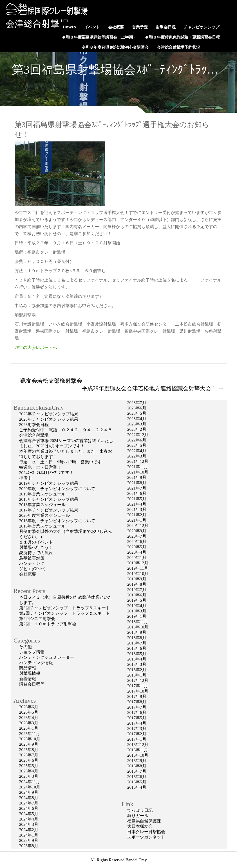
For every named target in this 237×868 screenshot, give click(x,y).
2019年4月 (137, 606)
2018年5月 (137, 654)
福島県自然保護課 (144, 821)
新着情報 (28, 679)
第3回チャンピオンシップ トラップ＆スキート (65, 608)
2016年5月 (137, 782)
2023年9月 (29, 840)
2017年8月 (137, 702)
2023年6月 (137, 408)
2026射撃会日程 (34, 425)
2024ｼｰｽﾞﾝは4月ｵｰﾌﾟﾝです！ (46, 473)
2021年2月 (137, 515)
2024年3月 (29, 824)
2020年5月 (137, 547)
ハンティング (32, 563)
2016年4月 (137, 787)
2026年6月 (29, 707)
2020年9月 (137, 531)
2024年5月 (29, 814)
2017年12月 (138, 680)
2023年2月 (137, 429)
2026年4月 (29, 718)
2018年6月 (137, 648)
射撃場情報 (30, 673)
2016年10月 (138, 755)
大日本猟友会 (140, 826)
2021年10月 (138, 472)
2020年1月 (137, 558)
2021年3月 (137, 509)
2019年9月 (137, 579)
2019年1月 (137, 616)
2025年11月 (30, 734)
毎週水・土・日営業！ (40, 467)
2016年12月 (138, 745)
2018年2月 (137, 670)
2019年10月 (138, 574)
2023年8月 (29, 846)
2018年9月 (137, 632)
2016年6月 (137, 777)
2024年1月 (29, 835)
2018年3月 (137, 664)
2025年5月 (29, 766)
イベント (92, 27)
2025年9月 (29, 744)
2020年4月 (137, 552)
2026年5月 (29, 712)
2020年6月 (137, 542)
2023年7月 (137, 403)
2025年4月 (29, 771)
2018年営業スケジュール (42, 505)
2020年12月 (138, 526)
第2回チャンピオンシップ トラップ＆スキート (65, 613)
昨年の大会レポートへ (36, 348)
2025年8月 (29, 750)
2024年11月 (30, 782)
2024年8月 (29, 798)
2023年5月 (137, 413)
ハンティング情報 (36, 663)
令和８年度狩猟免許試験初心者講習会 (115, 47)
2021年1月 (137, 520)
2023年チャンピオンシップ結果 (49, 414)
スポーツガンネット (146, 837)
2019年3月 (137, 611)
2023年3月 (137, 424)
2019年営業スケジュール (42, 494)
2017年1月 (137, 739)
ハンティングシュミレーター (47, 657)
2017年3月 (137, 729)
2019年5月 (137, 600)
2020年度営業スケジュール (44, 515)
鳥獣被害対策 (32, 558)
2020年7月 (137, 536)
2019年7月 (137, 590)
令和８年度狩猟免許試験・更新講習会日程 (182, 37)
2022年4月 (137, 451)
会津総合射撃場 (37, 24)
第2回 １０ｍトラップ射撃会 (48, 624)
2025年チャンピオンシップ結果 (49, 419)
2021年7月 (137, 488)
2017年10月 (138, 691)
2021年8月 (137, 483)
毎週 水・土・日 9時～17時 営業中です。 (62, 462)
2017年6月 (137, 713)
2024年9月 (29, 792)
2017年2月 (137, 734)
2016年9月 (137, 761)
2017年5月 (137, 718)
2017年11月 (138, 686)
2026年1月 (29, 728)
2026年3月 (29, 723)
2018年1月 (137, 675)
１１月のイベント (36, 542)
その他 (25, 647)
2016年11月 (138, 750)
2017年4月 (137, 723)
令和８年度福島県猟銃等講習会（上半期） (99, 37)
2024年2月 (29, 830)
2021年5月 (137, 499)
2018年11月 (138, 622)
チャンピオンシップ (202, 27)
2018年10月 (138, 627)
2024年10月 (30, 787)
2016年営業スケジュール (42, 526)
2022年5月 (137, 445)
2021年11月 (138, 467)
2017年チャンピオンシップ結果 (49, 510)
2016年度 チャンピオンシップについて (57, 521)
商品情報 (28, 668)
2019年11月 (138, 568)
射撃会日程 (166, 27)
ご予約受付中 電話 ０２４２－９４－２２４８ (66, 430)
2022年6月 (137, 440)
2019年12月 (138, 563)
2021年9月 (137, 477)
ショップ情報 (32, 652)
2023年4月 (137, 419)
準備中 (25, 478)
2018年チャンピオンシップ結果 (49, 499)
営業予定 (140, 27)
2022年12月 (138, 435)
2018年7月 (137, 643)
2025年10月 (30, 739)
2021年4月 (137, 504)
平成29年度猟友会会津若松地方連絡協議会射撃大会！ (153, 388)
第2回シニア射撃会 (37, 619)
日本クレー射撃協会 (146, 832)
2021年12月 (138, 461)
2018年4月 (137, 659)
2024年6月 (29, 808)
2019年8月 (137, 584)
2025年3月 (29, 776)
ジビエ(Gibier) (32, 569)
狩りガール (138, 816)
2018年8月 (137, 638)
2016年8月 (137, 766)
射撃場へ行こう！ (36, 547)
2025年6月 (29, 760)
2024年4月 (29, 819)
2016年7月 (137, 771)
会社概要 (116, 27)
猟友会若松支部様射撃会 (48, 381)
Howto (69, 27)
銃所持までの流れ (36, 553)
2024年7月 (29, 803)
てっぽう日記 (140, 810)
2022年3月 (137, 456)
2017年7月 (137, 707)
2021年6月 (137, 493)
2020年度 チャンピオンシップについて (57, 489)
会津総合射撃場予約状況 (178, 47)
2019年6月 (137, 595)
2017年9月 (137, 696)
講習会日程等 (32, 684)
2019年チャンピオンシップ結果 (49, 483)
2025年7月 (29, 755)
